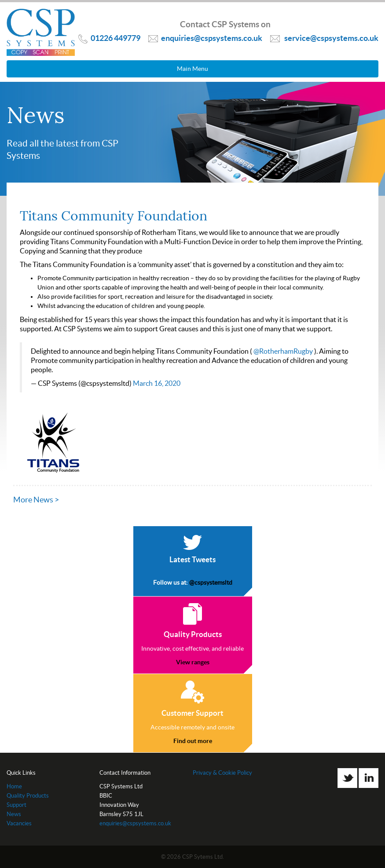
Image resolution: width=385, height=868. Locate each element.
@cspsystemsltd (211, 582)
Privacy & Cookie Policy (222, 773)
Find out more (193, 741)
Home (14, 786)
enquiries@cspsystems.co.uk (135, 823)
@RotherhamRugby (283, 351)
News (14, 814)
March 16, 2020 (157, 383)
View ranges (193, 662)
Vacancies (19, 823)
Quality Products (28, 796)
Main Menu (192, 69)
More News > (36, 500)
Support (16, 805)
